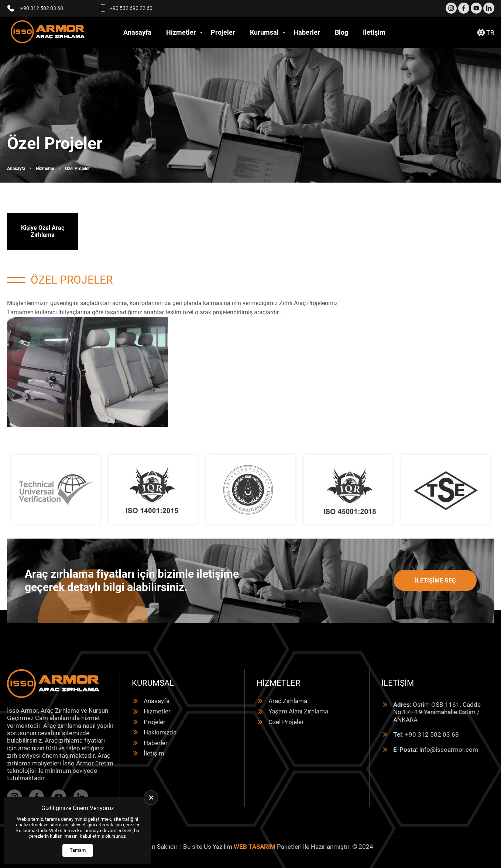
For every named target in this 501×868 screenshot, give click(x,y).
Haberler (307, 32)
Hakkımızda (160, 732)
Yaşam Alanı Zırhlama (298, 711)
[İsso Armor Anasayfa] (48, 33)
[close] (151, 798)
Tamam (78, 850)
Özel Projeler (286, 722)
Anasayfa (137, 32)
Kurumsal (264, 32)
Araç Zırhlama (288, 701)
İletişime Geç (435, 580)
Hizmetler (181, 32)
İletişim (374, 32)
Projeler (223, 32)
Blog (342, 32)
